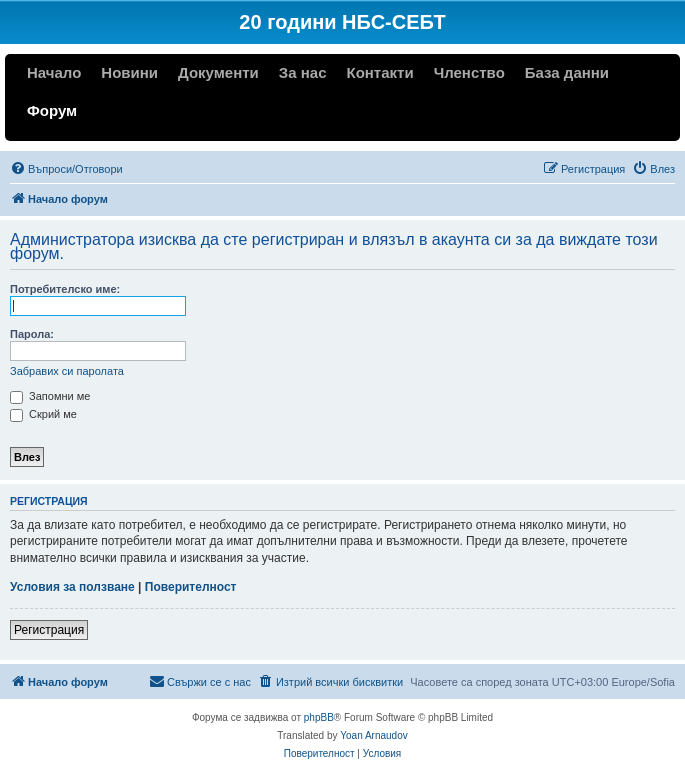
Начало (54, 72)
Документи (218, 72)
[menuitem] (66, 169)
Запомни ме (50, 396)
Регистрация (49, 630)
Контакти (379, 72)
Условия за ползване (72, 587)
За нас (303, 72)
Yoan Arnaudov (373, 735)
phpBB (319, 717)
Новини (129, 72)
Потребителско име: (65, 289)
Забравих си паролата (67, 371)
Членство (469, 72)
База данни (567, 72)
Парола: (32, 334)
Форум (52, 110)
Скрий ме (43, 414)
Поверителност (191, 587)
